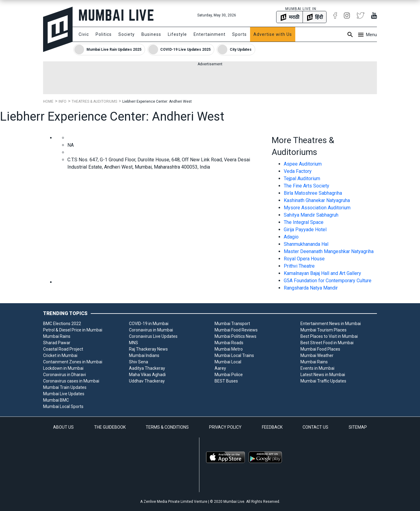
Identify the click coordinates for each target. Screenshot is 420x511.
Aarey (220, 368)
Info (63, 101)
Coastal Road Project (63, 349)
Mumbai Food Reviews (236, 330)
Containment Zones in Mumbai (73, 362)
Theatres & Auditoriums (94, 101)
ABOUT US (63, 427)
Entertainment (210, 34)
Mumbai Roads (229, 343)
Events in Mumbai (317, 368)
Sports (239, 34)
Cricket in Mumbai (60, 355)
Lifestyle (177, 34)
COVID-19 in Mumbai (149, 324)
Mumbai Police (229, 375)
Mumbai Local (228, 362)
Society (127, 34)
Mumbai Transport (232, 324)
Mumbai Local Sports (63, 406)
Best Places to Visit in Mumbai (329, 336)
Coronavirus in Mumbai (151, 330)
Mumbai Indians (144, 355)
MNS (134, 343)
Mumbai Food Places (320, 349)
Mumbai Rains (57, 336)
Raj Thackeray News (148, 349)
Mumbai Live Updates (64, 394)
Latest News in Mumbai (323, 375)
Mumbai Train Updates (65, 387)
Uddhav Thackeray (147, 381)
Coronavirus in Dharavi (64, 375)
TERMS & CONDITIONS (167, 427)
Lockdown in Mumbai (63, 368)
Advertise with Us (273, 34)
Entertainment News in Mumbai (331, 324)
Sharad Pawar (57, 343)
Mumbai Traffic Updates (323, 381)
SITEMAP (358, 427)
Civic (84, 34)
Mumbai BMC (56, 400)
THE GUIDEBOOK (110, 427)
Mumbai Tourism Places (323, 330)
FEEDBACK (272, 427)
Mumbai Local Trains (234, 355)
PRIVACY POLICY (225, 427)
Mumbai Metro (229, 349)
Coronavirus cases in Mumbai (71, 381)
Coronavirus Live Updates (153, 336)
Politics (104, 34)
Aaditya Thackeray (147, 368)
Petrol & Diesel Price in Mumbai (73, 330)
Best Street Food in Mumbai (327, 343)
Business (151, 34)
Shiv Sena (139, 362)
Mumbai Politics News (235, 336)
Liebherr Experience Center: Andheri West (157, 101)
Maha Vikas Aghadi (147, 375)
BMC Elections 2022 (62, 324)
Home (48, 101)
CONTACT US (315, 427)
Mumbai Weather (317, 355)
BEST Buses (226, 381)
